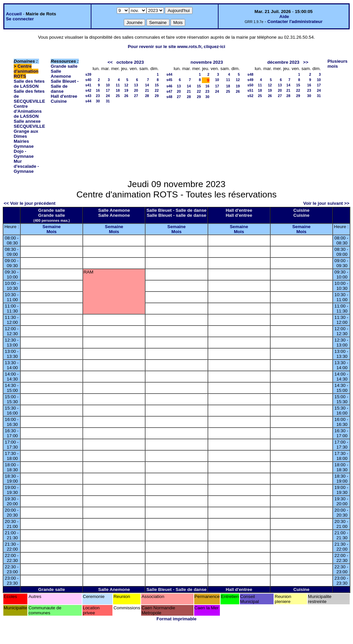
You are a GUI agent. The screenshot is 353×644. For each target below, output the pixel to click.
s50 (251, 85)
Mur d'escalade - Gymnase (26, 166)
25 (118, 96)
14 (147, 85)
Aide (284, 17)
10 (108, 85)
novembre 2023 (207, 62)
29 (157, 96)
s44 (88, 101)
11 (118, 85)
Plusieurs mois (338, 64)
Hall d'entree (64, 96)
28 (147, 96)
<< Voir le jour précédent (30, 203)
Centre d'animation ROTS (26, 71)
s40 (88, 80)
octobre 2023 (130, 62)
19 (126, 90)
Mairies (21, 141)
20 (136, 90)
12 (126, 85)
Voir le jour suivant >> (326, 203)
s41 (88, 85)
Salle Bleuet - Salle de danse (65, 86)
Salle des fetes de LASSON (29, 84)
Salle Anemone (61, 74)
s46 (169, 86)
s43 (88, 96)
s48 (169, 97)
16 (98, 90)
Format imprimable (176, 619)
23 (98, 96)
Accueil (14, 14)
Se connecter (20, 19)
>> (306, 62)
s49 (251, 80)
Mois (51, 232)
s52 (251, 96)
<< (110, 62)
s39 (88, 74)
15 (157, 85)
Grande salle (64, 66)
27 (136, 96)
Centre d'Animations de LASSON (28, 111)
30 (98, 101)
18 (118, 90)
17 (108, 90)
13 (136, 85)
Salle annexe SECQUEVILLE (29, 124)
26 (126, 96)
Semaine (52, 227)
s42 (88, 90)
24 (108, 96)
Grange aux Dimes (26, 134)
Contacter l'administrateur (295, 22)
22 (157, 90)
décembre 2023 (283, 62)
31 (108, 101)
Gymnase (24, 146)
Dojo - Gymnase (24, 154)
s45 (169, 80)
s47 (169, 91)
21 (147, 90)
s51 (251, 90)
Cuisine (59, 101)
